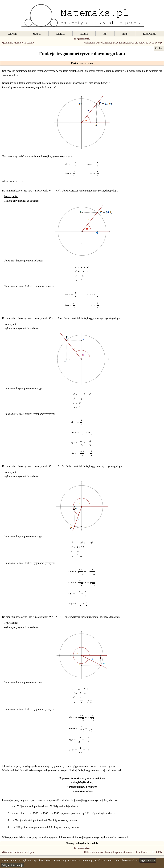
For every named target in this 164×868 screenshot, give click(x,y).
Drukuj (159, 48)
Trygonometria (82, 39)
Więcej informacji (13, 865)
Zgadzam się (148, 860)
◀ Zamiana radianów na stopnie (18, 43)
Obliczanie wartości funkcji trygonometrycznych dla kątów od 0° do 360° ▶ (123, 43)
